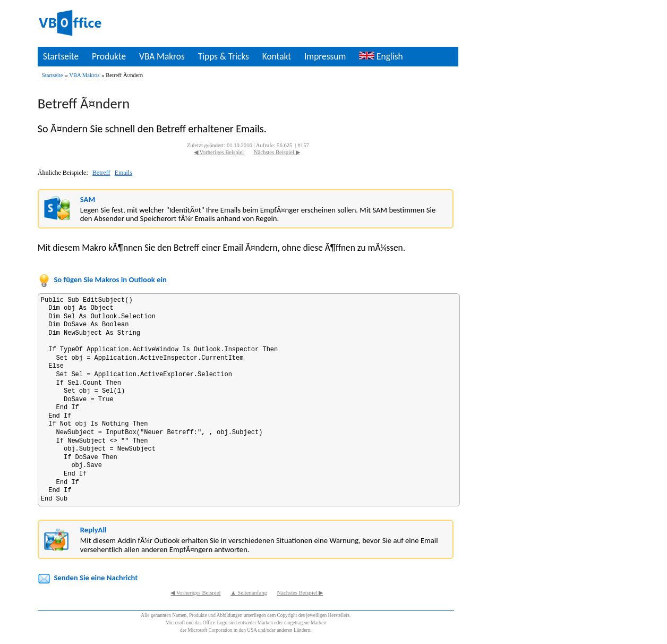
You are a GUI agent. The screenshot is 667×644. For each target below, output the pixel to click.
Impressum (325, 56)
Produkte (109, 56)
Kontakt (277, 56)
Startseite (61, 56)
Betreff (101, 173)
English (381, 56)
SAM (88, 199)
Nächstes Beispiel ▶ (277, 152)
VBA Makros (162, 56)
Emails (123, 173)
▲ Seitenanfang (249, 593)
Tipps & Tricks (224, 56)
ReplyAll (93, 530)
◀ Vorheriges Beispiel (219, 152)
